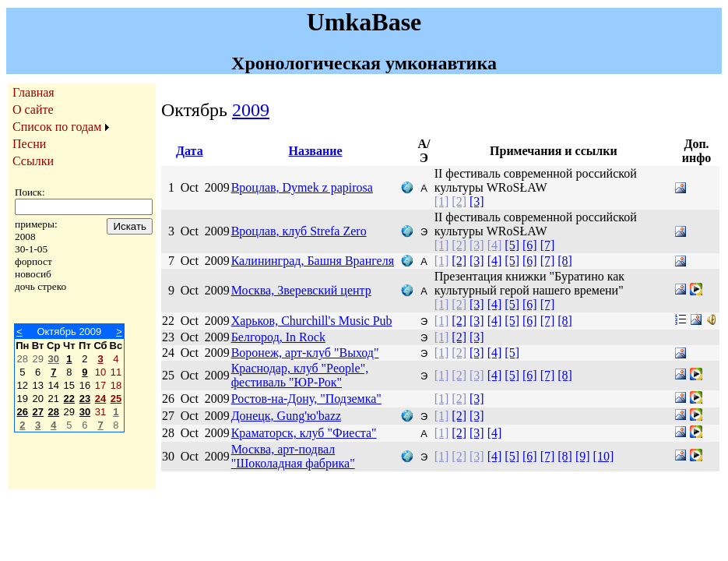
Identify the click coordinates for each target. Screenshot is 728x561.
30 (54, 359)
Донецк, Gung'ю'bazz (287, 416)
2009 (251, 110)
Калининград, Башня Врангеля (313, 261)
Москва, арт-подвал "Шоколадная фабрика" (293, 456)
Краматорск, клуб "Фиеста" (304, 433)
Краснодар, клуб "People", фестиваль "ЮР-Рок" (300, 375)
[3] (477, 201)
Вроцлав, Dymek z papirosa (302, 187)
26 (23, 412)
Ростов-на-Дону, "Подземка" (306, 399)
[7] (548, 245)
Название (315, 151)
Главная (33, 92)
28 (54, 412)
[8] (565, 261)
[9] (583, 456)
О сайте (33, 109)
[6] (530, 245)
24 (100, 399)
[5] (512, 245)
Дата (190, 151)
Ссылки (33, 161)
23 (85, 399)
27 (37, 412)
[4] (495, 245)
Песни (29, 144)
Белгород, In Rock (278, 337)
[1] (442, 201)
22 (69, 399)
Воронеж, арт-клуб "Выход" (305, 353)
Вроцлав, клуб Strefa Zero (299, 231)
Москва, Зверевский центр (301, 290)
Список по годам (57, 127)
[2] (459, 201)
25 (116, 399)
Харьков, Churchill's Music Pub (312, 321)
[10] (604, 456)
